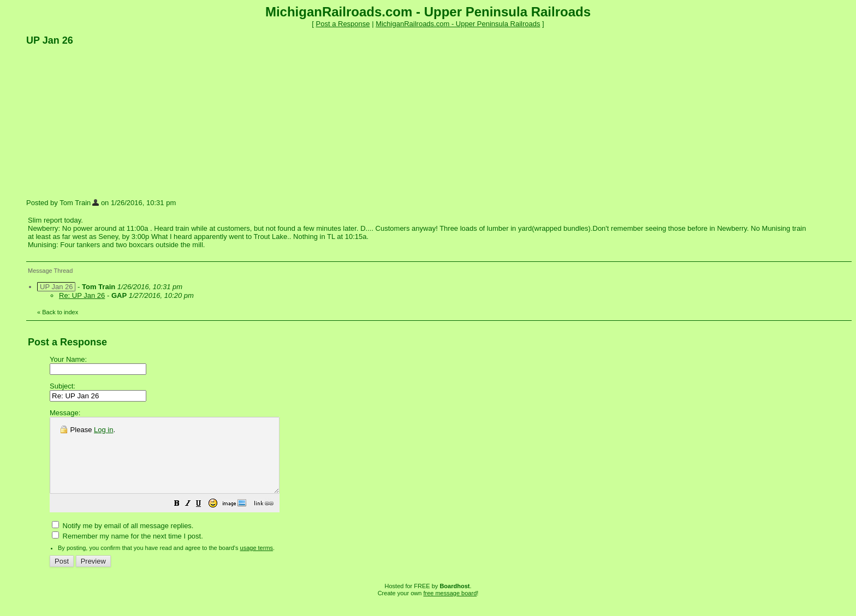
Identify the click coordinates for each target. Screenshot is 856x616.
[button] (204, 520)
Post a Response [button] (343, 24)
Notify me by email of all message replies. (123, 540)
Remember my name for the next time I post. (127, 551)
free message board (450, 608)
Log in (103, 430)
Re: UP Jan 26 (82, 295)
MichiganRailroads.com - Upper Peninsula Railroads (458, 24)
